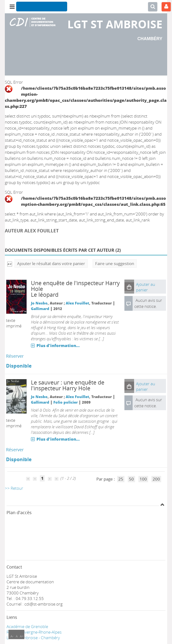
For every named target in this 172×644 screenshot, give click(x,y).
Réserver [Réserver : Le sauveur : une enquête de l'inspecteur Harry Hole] (15, 450)
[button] (129, 287)
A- (12, 636)
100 (143, 479)
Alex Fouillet (77, 303)
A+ (22, 636)
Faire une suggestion (115, 263)
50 (131, 479)
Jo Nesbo (39, 303)
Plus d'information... (58, 345)
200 (156, 479)
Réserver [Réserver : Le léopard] (15, 356)
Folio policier (66, 402)
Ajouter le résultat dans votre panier (51, 263)
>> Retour (14, 488)
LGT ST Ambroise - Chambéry (33, 638)
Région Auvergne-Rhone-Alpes (34, 632)
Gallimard (40, 309)
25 (121, 479)
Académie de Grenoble (27, 626)
